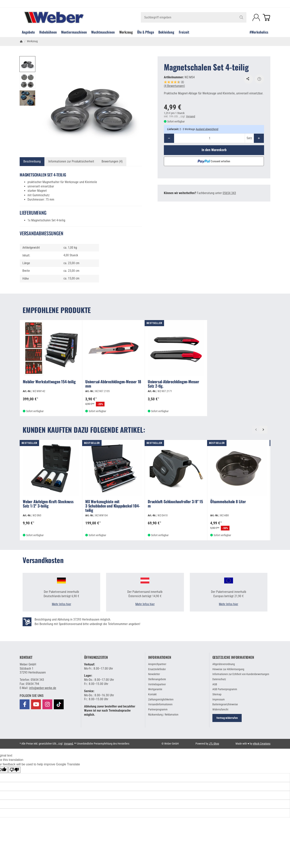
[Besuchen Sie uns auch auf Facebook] (25, 704)
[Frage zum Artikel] (259, 79)
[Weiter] (263, 430)
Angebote (28, 32)
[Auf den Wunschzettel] (248, 79)
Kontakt (26, 657)
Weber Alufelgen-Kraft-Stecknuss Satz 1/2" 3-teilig (48, 504)
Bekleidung (166, 32)
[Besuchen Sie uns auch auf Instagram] (47, 704)
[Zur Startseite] (61, 17)
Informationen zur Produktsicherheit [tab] (71, 161)
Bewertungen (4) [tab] (112, 161)
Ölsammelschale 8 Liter (228, 502)
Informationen (160, 657)
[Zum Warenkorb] (266, 17)
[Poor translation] (14, 770)
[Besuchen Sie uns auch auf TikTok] (59, 704)
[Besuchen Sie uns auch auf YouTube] (36, 704)
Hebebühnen (48, 32)
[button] (27, 64)
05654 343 (229, 193)
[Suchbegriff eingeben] (194, 17)
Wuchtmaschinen (103, 32)
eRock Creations (262, 744)
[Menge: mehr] (259, 138)
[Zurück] (256, 430)
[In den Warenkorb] (214, 150)
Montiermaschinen (74, 32)
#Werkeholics (259, 32)
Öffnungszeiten (96, 657)
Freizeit (184, 32)
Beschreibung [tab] (32, 161)
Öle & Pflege (146, 32)
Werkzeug (126, 32)
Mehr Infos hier (61, 604)
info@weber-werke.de (43, 688)
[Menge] (210, 138)
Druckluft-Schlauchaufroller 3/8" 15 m (175, 504)
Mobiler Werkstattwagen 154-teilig (49, 382)
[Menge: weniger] (169, 138)
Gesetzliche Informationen (233, 657)
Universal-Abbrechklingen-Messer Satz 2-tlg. (173, 384)
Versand (191, 116)
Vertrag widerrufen (227, 718)
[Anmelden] (256, 17)
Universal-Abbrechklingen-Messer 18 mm (113, 384)
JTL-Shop (214, 744)
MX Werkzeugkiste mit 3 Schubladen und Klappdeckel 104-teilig (112, 506)
